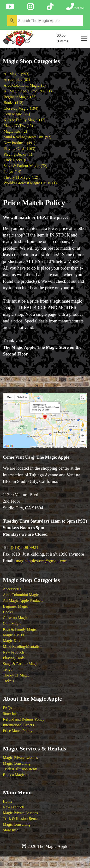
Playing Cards (14, 658)
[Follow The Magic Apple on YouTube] (10, 7)
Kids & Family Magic (20, 629)
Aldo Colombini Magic (21, 595)
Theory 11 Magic (16, 675)
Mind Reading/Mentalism (23, 646)
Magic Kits (12, 641)
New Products (14, 652)
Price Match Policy (18, 731)
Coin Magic (12, 623)
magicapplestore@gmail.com (42, 561)
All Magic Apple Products (23, 600)
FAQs (7, 708)
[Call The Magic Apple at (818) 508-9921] (75, 7)
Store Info (11, 713)
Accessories (12, 589)
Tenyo (8, 669)
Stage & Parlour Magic (21, 664)
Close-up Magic (15, 618)
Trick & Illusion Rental (21, 769)
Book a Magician (16, 775)
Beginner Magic (15, 606)
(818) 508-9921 (25, 547)
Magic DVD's (14, 635)
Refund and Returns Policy (24, 719)
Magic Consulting (17, 763)
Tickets (9, 681)
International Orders (18, 725)
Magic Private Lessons (20, 758)
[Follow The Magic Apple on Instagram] (30, 7)
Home (8, 801)
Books (8, 612)
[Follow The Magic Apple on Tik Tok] (50, 7)
